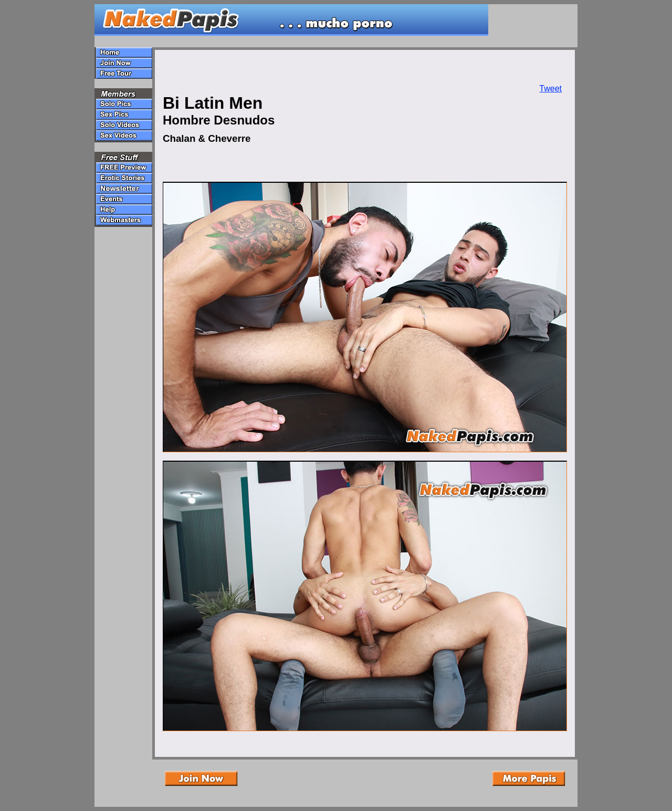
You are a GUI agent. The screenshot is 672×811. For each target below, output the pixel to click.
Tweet (550, 89)
